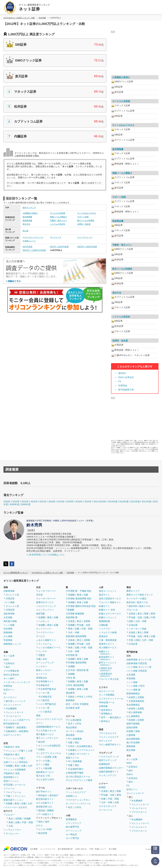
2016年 (79, 502)
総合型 (42, 742)
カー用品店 (71, 834)
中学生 (80, 697)
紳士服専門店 (72, 827)
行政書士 (72, 750)
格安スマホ (145, 606)
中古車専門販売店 (47, 689)
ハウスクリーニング (46, 606)
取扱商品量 (27, 220)
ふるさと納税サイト (46, 640)
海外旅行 (54, 795)
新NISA (122, 373)
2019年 (61, 502)
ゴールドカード (13, 716)
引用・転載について (98, 849)
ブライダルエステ (108, 733)
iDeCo (129, 774)
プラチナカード (139, 812)
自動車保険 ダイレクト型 (139, 660)
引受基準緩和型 (136, 701)
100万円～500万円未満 (87, 247)
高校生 (71, 697)
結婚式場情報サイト (109, 772)
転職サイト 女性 (107, 610)
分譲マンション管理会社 (16, 762)
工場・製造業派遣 (108, 640)
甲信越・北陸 (84, 625)
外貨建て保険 (133, 731)
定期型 (141, 697)
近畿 (23, 766)
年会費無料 (11, 709)
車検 (38, 716)
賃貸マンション (11, 781)
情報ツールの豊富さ (59, 217)
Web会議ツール (107, 702)
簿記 (77, 742)
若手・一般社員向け (111, 717)
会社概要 (34, 849)
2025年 (7, 502)
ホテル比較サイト (45, 803)
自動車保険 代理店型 (137, 663)
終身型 (132, 697)
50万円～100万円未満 (59, 247)
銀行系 (9, 701)
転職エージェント (108, 617)
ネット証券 (9, 656)
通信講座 (70, 735)
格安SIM (133, 606)
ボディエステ (106, 741)
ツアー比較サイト (45, 814)
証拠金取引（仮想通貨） (18, 731)
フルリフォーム (13, 792)
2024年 (16, 502)
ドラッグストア (74, 823)
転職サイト (104, 606)
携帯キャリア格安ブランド (140, 595)
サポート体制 (83, 217)
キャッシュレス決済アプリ (17, 720)
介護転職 (103, 625)
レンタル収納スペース (49, 648)
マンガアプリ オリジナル (49, 753)
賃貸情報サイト (11, 777)
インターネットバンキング (17, 682)
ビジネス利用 (45, 829)
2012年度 (135, 502)
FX (120, 381)
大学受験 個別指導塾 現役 (79, 599)
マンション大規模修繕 (15, 770)
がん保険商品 (133, 716)
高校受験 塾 (72, 617)
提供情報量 (27, 217)
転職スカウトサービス (110, 614)
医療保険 (8, 632)
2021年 (43, 502)
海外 (47, 822)
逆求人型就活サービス (110, 599)
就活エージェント (108, 591)
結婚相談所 (104, 764)
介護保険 (131, 735)
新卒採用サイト (107, 658)
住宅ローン (9, 690)
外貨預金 (123, 385)
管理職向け (107, 714)
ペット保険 (9, 625)
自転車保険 (9, 614)
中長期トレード (29, 241)
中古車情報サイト (45, 681)
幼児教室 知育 (73, 708)
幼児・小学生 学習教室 (77, 704)
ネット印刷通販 (107, 695)
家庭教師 (70, 700)
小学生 (89, 697)
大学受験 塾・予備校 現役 (79, 591)
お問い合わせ (81, 849)
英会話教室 (71, 727)
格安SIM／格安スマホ (137, 602)
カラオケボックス (108, 806)
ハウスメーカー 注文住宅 (15, 807)
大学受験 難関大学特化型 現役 (81, 606)
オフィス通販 (43, 764)
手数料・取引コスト (59, 220)
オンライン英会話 (75, 731)
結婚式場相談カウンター (111, 768)
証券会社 (10, 663)
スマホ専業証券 (11, 671)
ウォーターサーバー (46, 591)
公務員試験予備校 (75, 773)
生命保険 (8, 629)
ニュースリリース (48, 849)
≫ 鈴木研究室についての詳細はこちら (46, 555)
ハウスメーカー (13, 830)
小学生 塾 (71, 678)
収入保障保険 (135, 712)
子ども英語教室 (74, 720)
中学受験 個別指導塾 (76, 663)
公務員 (71, 754)
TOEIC (71, 746)
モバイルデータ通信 (136, 599)
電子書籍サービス (45, 734)
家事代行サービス (45, 602)
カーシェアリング (45, 663)
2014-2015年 (100, 502)
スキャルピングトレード (33, 237)
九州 (30, 766)
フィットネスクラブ (76, 792)
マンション (11, 751)
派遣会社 (103, 636)
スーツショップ (74, 831)
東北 (11, 819)
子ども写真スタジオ (46, 731)
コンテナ (43, 651)
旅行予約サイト (44, 792)
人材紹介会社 (106, 669)
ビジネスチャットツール (111, 699)
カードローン (10, 697)
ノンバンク (20, 701)
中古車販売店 (43, 685)
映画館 (102, 787)
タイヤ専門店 (72, 838)
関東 (119, 791)
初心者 (25, 231)
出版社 (42, 749)
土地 (30, 751)
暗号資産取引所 (126, 390)
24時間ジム (72, 796)
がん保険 (8, 636)
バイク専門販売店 (47, 704)
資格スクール (72, 758)
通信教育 (70, 693)
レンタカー (42, 666)
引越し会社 (42, 659)
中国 (153, 617)
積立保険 (131, 750)
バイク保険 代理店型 (137, 671)
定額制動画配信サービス (48, 727)
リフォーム (9, 788)
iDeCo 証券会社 (126, 377)
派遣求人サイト (107, 644)
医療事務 (77, 739)
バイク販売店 (43, 700)
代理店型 (10, 599)
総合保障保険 (133, 739)
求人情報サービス (108, 648)
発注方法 (26, 224)
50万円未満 (27, 247)
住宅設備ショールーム (15, 785)
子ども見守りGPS (45, 780)
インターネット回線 (136, 629)
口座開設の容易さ (30, 213)
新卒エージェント (108, 664)
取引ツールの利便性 (86, 220)
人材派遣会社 (106, 675)
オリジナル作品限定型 (49, 746)
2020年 (52, 502)
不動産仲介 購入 (12, 755)
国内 (40, 822)
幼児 (70, 724)
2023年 (25, 502)
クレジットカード (12, 705)
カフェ (39, 723)
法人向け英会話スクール (78, 777)
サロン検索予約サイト (110, 745)
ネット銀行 (9, 678)
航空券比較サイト (45, 799)
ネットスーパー (44, 629)
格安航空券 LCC (44, 807)
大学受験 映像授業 (75, 614)
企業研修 (103, 706)
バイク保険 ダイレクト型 (139, 667)
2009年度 (14, 504)
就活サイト (104, 595)
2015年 (88, 502)
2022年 (34, 502)
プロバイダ (132, 610)
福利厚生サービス (45, 772)
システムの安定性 (58, 224)
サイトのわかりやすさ (87, 213)
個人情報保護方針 (65, 849)
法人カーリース (107, 691)
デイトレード (56, 237)
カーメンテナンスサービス (49, 719)
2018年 (70, 502)
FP (69, 739)
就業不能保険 (133, 724)
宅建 (70, 742)
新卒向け (106, 721)
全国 (117, 802)
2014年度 (113, 502)
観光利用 (43, 833)
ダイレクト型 (12, 595)
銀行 (8, 667)
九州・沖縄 (74, 632)
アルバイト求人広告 (109, 679)
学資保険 (8, 640)
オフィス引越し (44, 761)
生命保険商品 (133, 705)
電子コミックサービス (47, 738)
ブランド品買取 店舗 (46, 757)
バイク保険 (9, 602)
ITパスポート (83, 754)
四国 (131, 621)
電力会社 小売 (43, 776)
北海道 (71, 621)
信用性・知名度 (84, 224)
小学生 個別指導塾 (75, 685)
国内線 (42, 810)
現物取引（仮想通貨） (17, 727)
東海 (17, 766)
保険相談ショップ (12, 644)
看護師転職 (104, 621)
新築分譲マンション (13, 800)
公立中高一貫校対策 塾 (77, 670)
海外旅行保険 (10, 621)
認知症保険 (132, 727)
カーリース (42, 674)
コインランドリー (45, 610)
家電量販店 (71, 819)
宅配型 (42, 655)
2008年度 (26, 504)
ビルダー (10, 815)
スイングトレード (85, 237)
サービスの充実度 (58, 213)
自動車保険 (9, 591)
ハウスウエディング (109, 757)
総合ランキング (29, 207)
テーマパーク (106, 810)
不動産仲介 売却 (12, 747)
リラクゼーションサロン (78, 800)
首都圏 (9, 766)
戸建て (22, 751)
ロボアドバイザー (12, 735)
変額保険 (131, 746)
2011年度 (146, 502)
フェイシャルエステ (109, 737)
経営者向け (107, 710)
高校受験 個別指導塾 (76, 636)
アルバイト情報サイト (110, 602)
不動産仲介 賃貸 (12, 773)
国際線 (50, 810)
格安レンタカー (44, 670)
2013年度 (124, 502)
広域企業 (133, 625)
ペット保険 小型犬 (136, 686)
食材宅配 (40, 614)
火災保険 (8, 617)
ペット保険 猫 (133, 690)
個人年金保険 (133, 742)
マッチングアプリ (108, 775)
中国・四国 (27, 822)
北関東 (19, 819)
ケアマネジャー (87, 750)
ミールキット (43, 621)
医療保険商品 (133, 693)
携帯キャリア (133, 591)
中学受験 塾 (72, 655)
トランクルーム (44, 644)
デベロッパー (12, 834)
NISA (6, 660)
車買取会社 (42, 678)
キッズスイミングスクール (78, 804)
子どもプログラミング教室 (79, 780)
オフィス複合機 (44, 768)
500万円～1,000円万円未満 (34, 250)
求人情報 (112, 849)
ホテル (39, 826)
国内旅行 (43, 795)
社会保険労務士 (85, 746)
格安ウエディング (108, 760)
